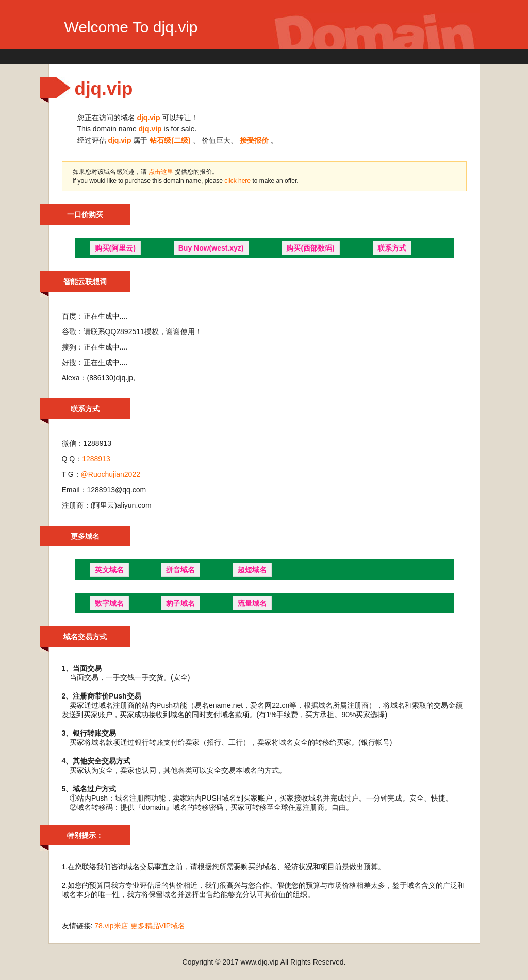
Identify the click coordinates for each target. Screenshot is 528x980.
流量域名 (252, 603)
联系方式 (392, 248)
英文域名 (109, 570)
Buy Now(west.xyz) (211, 248)
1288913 (96, 459)
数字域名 (109, 603)
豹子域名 (180, 603)
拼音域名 (180, 570)
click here (238, 181)
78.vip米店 (111, 926)
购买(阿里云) (115, 248)
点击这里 (161, 172)
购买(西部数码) (310, 248)
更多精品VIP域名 (158, 926)
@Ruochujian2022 (111, 474)
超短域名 (252, 570)
